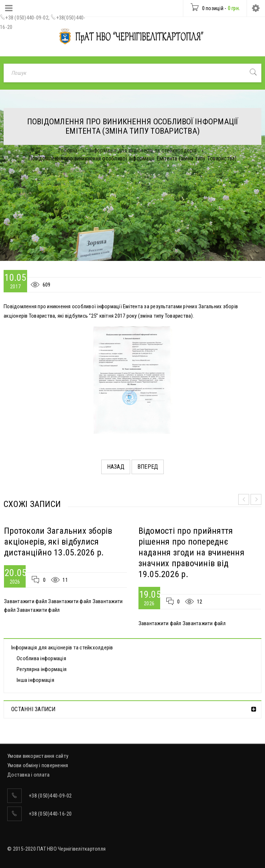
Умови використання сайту (38, 756)
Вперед (148, 467)
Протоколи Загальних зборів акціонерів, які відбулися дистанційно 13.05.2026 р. (58, 542)
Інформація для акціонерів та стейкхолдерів (143, 151)
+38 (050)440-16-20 (50, 814)
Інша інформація (35, 680)
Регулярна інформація (42, 669)
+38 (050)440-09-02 (27, 18)
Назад (116, 467)
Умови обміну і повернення (38, 765)
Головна (68, 151)
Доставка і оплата (28, 775)
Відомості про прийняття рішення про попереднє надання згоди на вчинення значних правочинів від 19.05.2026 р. (191, 553)
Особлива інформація (41, 658)
